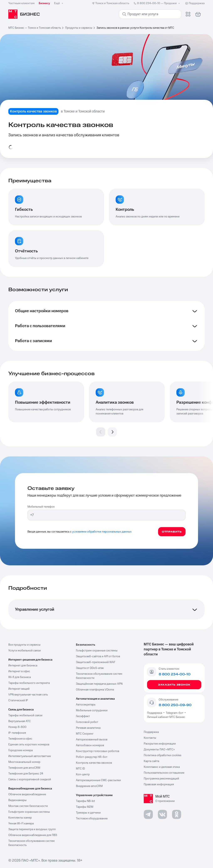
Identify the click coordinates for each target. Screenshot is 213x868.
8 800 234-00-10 (157, 3)
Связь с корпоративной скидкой (30, 779)
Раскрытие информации (160, 744)
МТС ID (80, 769)
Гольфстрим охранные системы (29, 812)
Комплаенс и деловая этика (162, 767)
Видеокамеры (17, 800)
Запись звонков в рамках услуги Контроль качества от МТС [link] (135, 28)
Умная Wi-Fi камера (21, 824)
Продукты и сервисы (79, 28)
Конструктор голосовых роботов (98, 751)
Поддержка (155, 713)
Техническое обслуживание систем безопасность (32, 843)
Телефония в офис (20, 739)
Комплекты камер (20, 818)
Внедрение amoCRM (89, 786)
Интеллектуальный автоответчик (30, 756)
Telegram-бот (175, 713)
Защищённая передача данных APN (99, 684)
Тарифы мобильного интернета (29, 683)
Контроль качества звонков (94, 763)
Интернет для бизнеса (23, 666)
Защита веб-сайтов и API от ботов (98, 656)
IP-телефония (17, 733)
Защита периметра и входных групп (32, 829)
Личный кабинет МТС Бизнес (166, 717)
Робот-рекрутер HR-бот (92, 757)
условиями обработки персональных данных (102, 532)
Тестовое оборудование (92, 819)
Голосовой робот (87, 722)
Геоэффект (83, 716)
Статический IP (18, 700)
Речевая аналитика (88, 728)
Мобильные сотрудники (92, 710)
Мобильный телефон (41, 507)
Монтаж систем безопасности (28, 806)
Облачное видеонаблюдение (27, 794)
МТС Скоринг (85, 734)
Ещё (59, 3)
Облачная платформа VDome (95, 690)
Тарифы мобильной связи (25, 715)
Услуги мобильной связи (25, 651)
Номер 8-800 (17, 727)
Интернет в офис (19, 671)
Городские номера (20, 750)
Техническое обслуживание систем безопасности (99, 676)
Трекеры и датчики (88, 813)
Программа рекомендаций (161, 779)
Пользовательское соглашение (164, 773)
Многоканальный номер (24, 762)
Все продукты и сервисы (24, 645)
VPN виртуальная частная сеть (28, 695)
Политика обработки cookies (163, 755)
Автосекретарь (86, 705)
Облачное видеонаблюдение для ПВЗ (33, 835)
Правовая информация (159, 784)
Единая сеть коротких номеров (29, 745)
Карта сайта (151, 761)
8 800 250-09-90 (175, 705)
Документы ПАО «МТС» (159, 750)
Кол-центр (83, 774)
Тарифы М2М (85, 807)
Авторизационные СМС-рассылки (98, 780)
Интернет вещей (19, 689)
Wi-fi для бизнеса (20, 677)
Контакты (150, 738)
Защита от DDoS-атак (90, 668)
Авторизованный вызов (92, 740)
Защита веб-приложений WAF (96, 662)
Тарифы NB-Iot (85, 801)
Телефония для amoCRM (24, 768)
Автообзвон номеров (90, 745)
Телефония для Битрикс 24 (26, 774)
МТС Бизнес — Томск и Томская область (35, 28)
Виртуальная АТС (20, 721)
